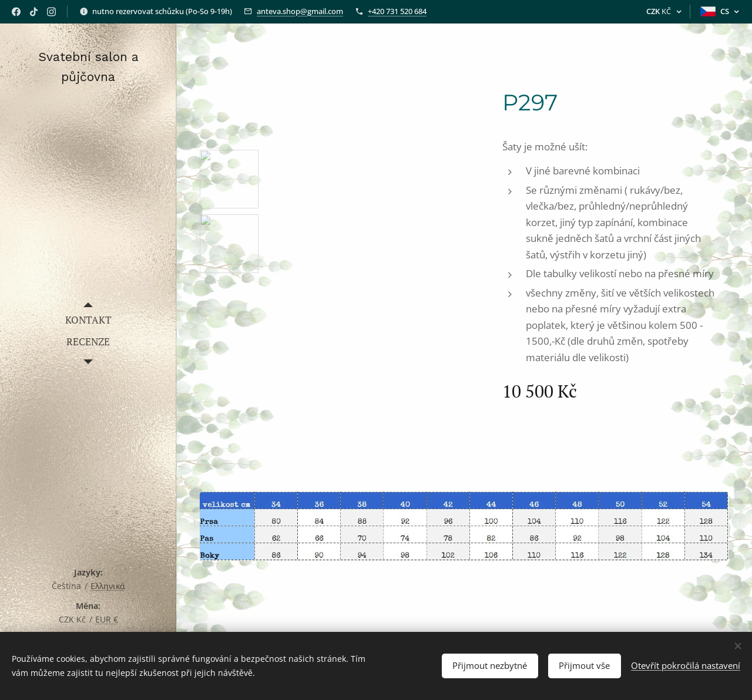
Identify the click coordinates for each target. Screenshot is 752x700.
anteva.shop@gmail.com (300, 11)
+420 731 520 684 (397, 11)
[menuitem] (88, 320)
